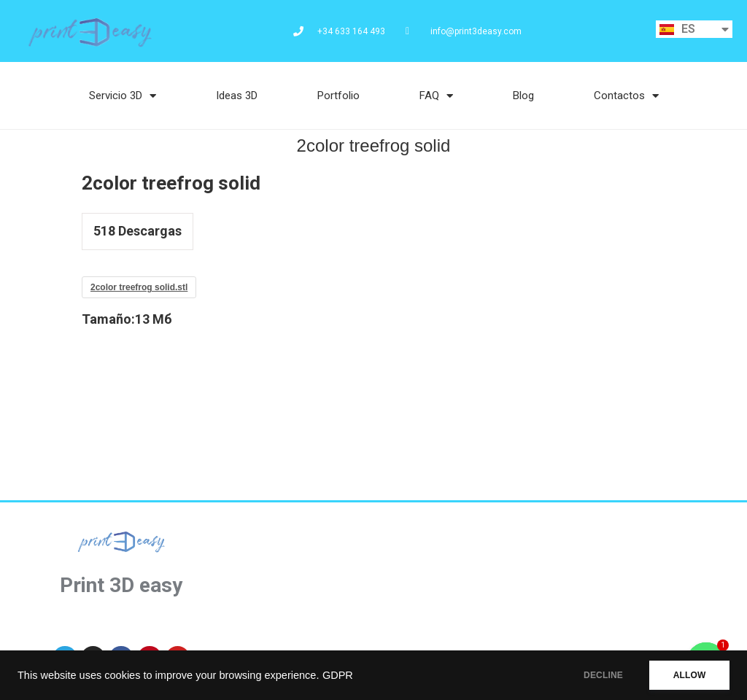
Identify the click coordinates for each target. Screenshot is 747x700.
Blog (523, 96)
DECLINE (597, 675)
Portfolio (338, 96)
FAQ (436, 96)
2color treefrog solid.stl (139, 287)
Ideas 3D (237, 96)
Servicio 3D (123, 96)
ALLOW (688, 675)
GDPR (338, 675)
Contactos (626, 96)
